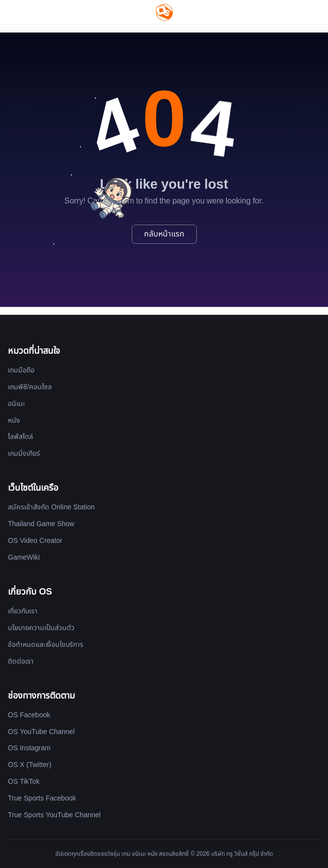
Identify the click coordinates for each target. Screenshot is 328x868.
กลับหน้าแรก (164, 234)
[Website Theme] (283, 12)
